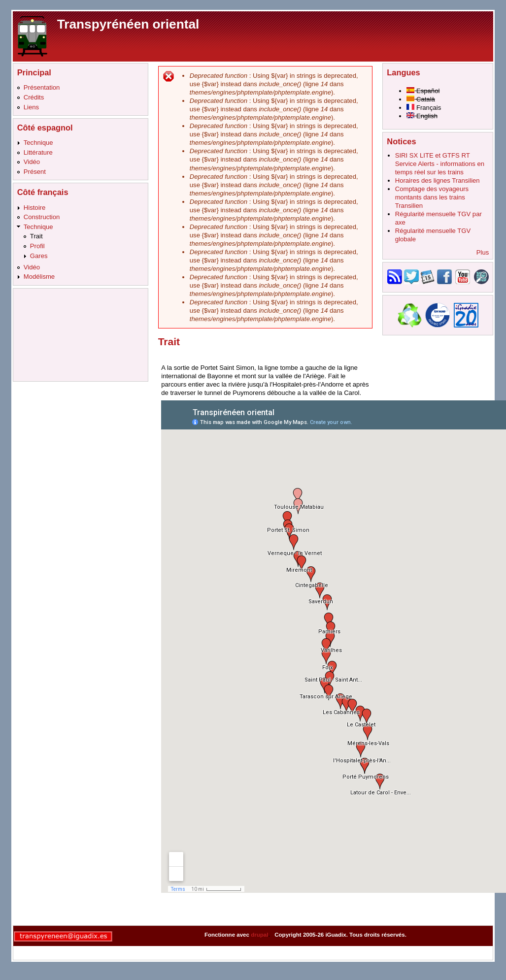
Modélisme (39, 277)
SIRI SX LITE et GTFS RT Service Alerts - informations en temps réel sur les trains (440, 164)
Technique (38, 143)
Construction (42, 217)
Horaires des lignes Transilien (438, 180)
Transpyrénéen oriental (128, 24)
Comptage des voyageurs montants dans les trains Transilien (432, 197)
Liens (31, 107)
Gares (39, 256)
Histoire (34, 208)
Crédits (34, 97)
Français (424, 108)
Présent (35, 172)
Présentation (42, 87)
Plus (483, 252)
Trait (36, 236)
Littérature (38, 152)
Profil (37, 246)
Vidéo (32, 162)
